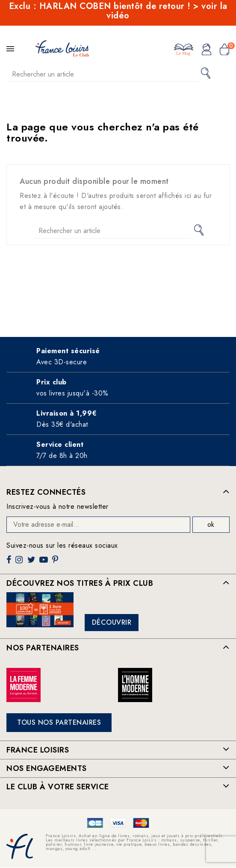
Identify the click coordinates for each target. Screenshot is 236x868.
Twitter (32, 563)
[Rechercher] (103, 74)
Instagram (20, 563)
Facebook (10, 563)
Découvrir (112, 622)
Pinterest (56, 563)
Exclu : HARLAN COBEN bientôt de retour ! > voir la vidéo (118, 11)
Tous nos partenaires (59, 722)
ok (211, 524)
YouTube (44, 563)
